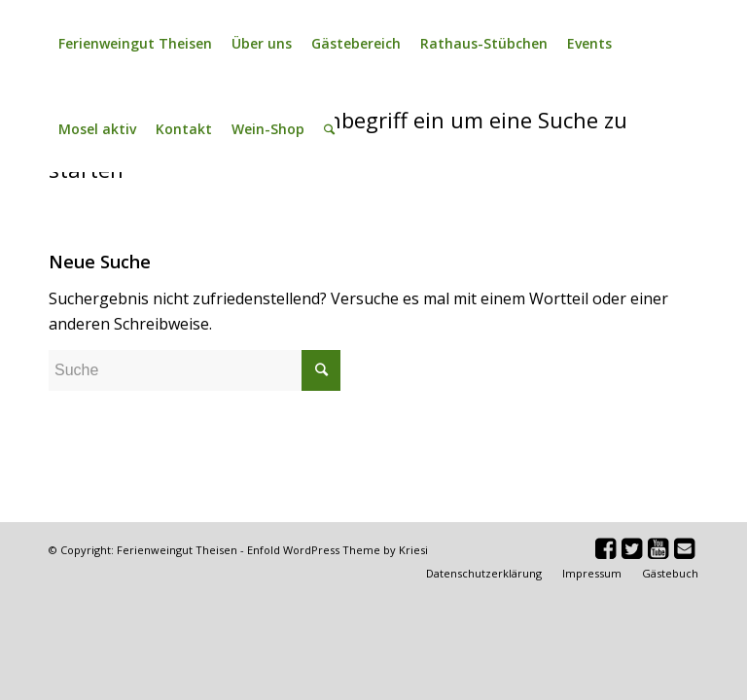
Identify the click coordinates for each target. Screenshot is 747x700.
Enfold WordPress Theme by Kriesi (338, 550)
